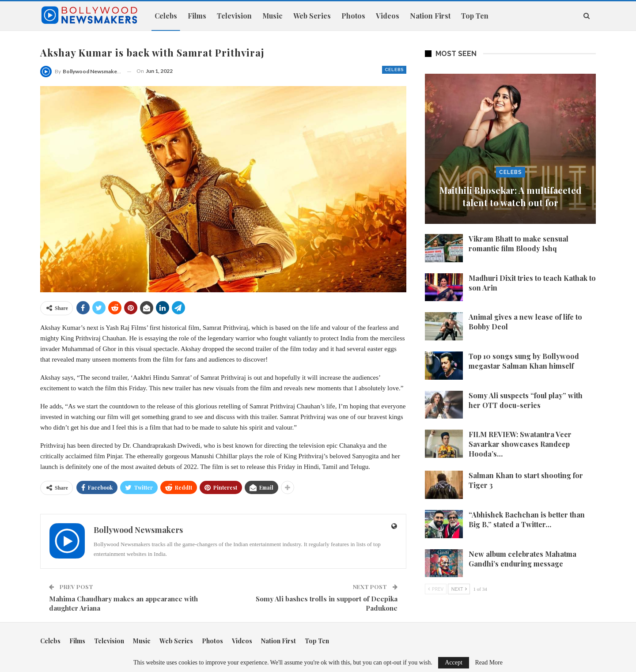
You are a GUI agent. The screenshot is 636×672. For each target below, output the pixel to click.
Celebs (166, 16)
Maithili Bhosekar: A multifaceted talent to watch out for (511, 196)
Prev (436, 589)
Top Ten (475, 16)
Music (273, 16)
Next (459, 589)
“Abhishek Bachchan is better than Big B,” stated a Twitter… (527, 519)
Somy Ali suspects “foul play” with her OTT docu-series (526, 400)
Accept (454, 663)
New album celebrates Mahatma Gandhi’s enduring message (522, 559)
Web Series (312, 16)
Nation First (430, 16)
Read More (489, 663)
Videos (388, 16)
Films (197, 16)
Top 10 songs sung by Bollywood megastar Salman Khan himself (524, 361)
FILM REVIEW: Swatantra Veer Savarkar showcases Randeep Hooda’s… (520, 444)
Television (234, 16)
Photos (353, 16)
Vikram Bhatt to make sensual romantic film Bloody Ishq (519, 244)
